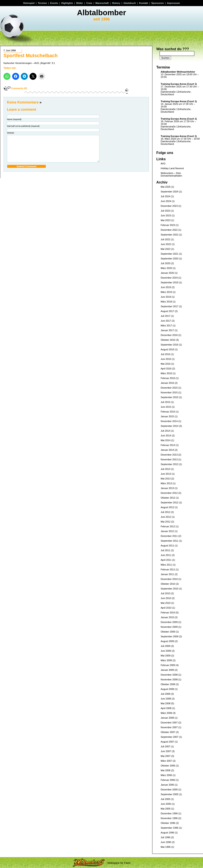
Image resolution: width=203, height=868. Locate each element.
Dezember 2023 (169, 206)
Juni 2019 (166, 287)
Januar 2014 (167, 450)
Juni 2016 (166, 359)
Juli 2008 (165, 694)
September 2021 (169, 254)
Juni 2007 (166, 751)
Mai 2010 (166, 603)
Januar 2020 (167, 273)
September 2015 (169, 397)
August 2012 (167, 507)
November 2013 (169, 459)
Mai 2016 (166, 364)
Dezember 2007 (169, 723)
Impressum (173, 3)
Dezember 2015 (169, 388)
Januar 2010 (167, 617)
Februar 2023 (168, 225)
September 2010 (169, 589)
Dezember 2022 (169, 230)
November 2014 (169, 421)
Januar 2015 (167, 416)
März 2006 (166, 775)
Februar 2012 (168, 526)
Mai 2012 (166, 522)
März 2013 (166, 483)
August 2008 (167, 689)
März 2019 (166, 292)
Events (54, 3)
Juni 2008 (166, 699)
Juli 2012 (165, 512)
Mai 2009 (166, 656)
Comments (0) (19, 88)
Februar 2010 (168, 613)
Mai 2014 (166, 440)
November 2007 (169, 727)
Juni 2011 (166, 555)
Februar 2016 (168, 378)
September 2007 (169, 737)
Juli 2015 (165, 402)
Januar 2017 (167, 330)
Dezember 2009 (169, 622)
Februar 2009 (168, 665)
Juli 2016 (165, 354)
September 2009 (169, 636)
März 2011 (166, 565)
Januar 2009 (167, 670)
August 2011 (167, 546)
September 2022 (169, 235)
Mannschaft (102, 3)
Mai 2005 (166, 809)
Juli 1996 (165, 837)
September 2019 (169, 282)
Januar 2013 (167, 488)
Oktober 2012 (168, 498)
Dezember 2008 (169, 675)
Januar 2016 (167, 383)
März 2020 (166, 268)
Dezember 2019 (169, 278)
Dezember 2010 (169, 579)
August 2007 (167, 742)
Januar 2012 (167, 531)
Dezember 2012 (169, 493)
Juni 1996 (166, 842)
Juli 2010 (165, 593)
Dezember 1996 (169, 813)
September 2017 (169, 306)
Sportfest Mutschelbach (31, 56)
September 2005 (169, 794)
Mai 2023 (166, 220)
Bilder (80, 3)
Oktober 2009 (168, 632)
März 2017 (166, 325)
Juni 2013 (166, 474)
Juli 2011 (165, 550)
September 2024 (169, 192)
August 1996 (167, 833)
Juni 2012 (166, 517)
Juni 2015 (166, 407)
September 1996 (169, 828)
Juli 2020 (165, 263)
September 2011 (169, 541)
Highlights (67, 3)
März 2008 (166, 713)
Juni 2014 (166, 436)
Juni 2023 (166, 215)
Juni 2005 (166, 804)
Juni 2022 (166, 244)
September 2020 (169, 259)
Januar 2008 (167, 718)
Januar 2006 (167, 785)
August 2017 (167, 311)
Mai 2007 (166, 756)
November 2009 (169, 627)
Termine (42, 3)
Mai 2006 (166, 770)
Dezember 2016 (169, 335)
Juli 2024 (165, 196)
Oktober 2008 (168, 684)
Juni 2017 (166, 321)
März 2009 (166, 660)
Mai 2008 (166, 703)
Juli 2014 (165, 431)
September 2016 (169, 345)
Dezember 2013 (169, 455)
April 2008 (166, 708)
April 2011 (166, 560)
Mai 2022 (166, 249)
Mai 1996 (166, 847)
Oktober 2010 (168, 584)
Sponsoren (158, 3)
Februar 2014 (168, 445)
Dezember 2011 (169, 536)
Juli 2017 (165, 316)
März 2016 (166, 373)
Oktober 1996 (168, 823)
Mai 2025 (166, 187)
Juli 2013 (165, 469)
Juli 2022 (165, 239)
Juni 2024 (166, 201)
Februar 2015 (168, 412)
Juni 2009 (166, 651)
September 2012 (169, 502)
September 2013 (169, 464)
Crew (89, 3)
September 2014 (169, 426)
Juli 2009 (165, 646)
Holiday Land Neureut (172, 168)
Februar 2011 (168, 569)
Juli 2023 (165, 211)
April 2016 (166, 369)
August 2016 (167, 349)
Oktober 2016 (168, 340)
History (116, 3)
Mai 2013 (166, 479)
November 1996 (169, 818)
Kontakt (144, 3)
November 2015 (169, 392)
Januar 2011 (167, 574)
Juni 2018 (166, 297)
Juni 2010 (166, 598)
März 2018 (166, 302)
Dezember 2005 (169, 790)
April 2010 (166, 608)
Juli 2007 (165, 746)
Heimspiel (29, 3)
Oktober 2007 (168, 732)
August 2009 (167, 641)
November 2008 (169, 679)
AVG (163, 164)
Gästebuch (130, 3)
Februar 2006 (168, 780)
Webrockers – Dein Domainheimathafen (171, 174)
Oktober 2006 (168, 766)
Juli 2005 (165, 799)
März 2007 (166, 761)
